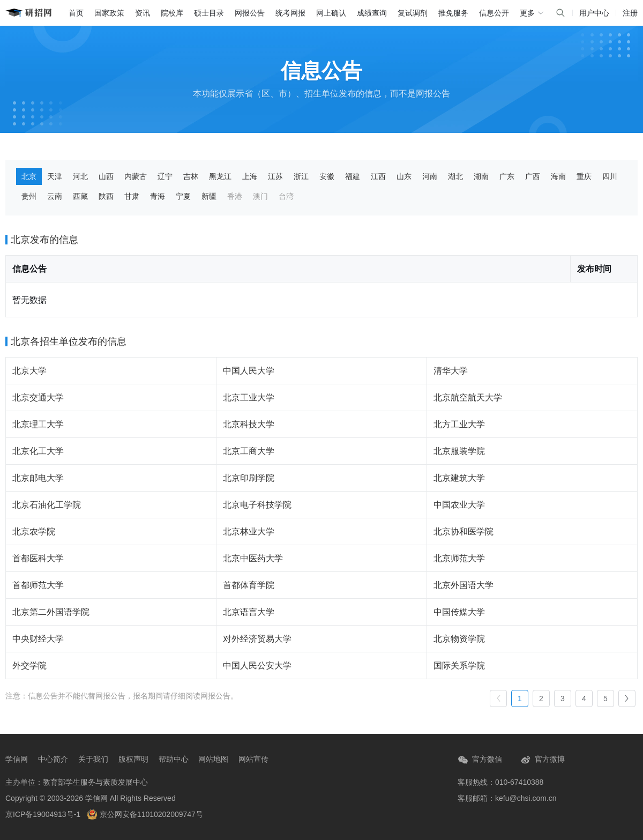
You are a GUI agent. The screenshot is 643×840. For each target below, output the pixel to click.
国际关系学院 (459, 666)
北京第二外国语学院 (51, 612)
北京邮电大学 (38, 478)
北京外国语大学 (463, 585)
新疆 (209, 196)
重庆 (584, 176)
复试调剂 (413, 13)
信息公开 (494, 13)
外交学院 (29, 666)
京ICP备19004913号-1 (43, 814)
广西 (533, 176)
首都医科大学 (38, 558)
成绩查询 (372, 13)
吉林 (191, 176)
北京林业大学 (249, 531)
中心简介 (53, 759)
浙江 (301, 176)
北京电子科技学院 (257, 505)
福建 (353, 176)
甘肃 (132, 196)
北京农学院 (34, 531)
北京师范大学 (459, 558)
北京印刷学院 (249, 478)
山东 (404, 176)
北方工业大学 (459, 424)
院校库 (172, 13)
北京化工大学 (38, 451)
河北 (80, 176)
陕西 (106, 196)
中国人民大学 (249, 371)
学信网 (17, 759)
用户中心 (594, 13)
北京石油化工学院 (47, 505)
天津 (55, 176)
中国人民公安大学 (257, 666)
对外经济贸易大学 (257, 639)
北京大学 (29, 371)
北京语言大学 (249, 612)
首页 (76, 13)
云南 (55, 196)
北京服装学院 (459, 451)
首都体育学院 (249, 585)
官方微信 (480, 760)
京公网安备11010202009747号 (145, 814)
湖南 (481, 176)
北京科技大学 (249, 424)
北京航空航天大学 (468, 397)
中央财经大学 (38, 639)
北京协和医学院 (463, 531)
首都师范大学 (38, 585)
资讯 (143, 13)
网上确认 (331, 13)
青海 (158, 196)
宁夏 (183, 196)
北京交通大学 (38, 397)
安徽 (327, 176)
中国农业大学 (459, 505)
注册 (630, 13)
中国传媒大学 (459, 612)
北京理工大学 (38, 424)
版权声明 (133, 759)
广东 (507, 176)
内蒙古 (136, 176)
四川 (610, 176)
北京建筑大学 (459, 478)
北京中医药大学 (253, 558)
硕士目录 (209, 13)
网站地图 (213, 759)
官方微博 (543, 760)
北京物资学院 (459, 639)
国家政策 (109, 13)
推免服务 (453, 13)
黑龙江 (220, 176)
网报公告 (250, 13)
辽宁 (165, 176)
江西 (378, 176)
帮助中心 (174, 759)
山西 (106, 176)
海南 (558, 176)
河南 (430, 176)
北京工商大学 (249, 451)
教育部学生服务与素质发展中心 (95, 782)
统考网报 (290, 13)
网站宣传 (253, 759)
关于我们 (93, 759)
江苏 (275, 176)
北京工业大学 (249, 397)
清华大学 (451, 371)
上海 (250, 176)
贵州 (29, 196)
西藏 (80, 196)
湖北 (455, 176)
